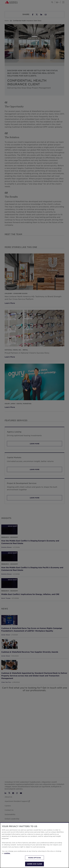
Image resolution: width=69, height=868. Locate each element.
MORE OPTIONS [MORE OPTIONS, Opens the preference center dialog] (34, 858)
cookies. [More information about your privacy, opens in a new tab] (7, 853)
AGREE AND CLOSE (35, 864)
